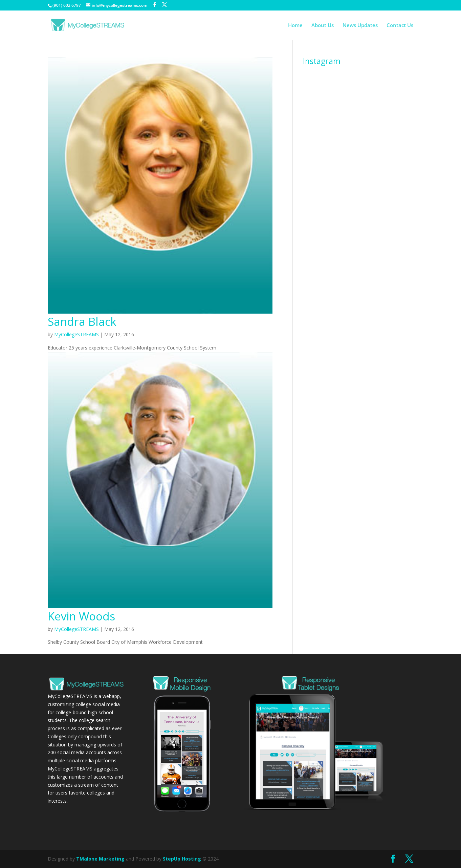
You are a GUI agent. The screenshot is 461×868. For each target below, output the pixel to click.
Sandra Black (82, 322)
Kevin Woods (81, 616)
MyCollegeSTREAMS (76, 334)
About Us (323, 26)
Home (295, 26)
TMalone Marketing (100, 859)
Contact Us (400, 26)
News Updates (360, 26)
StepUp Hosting (182, 859)
